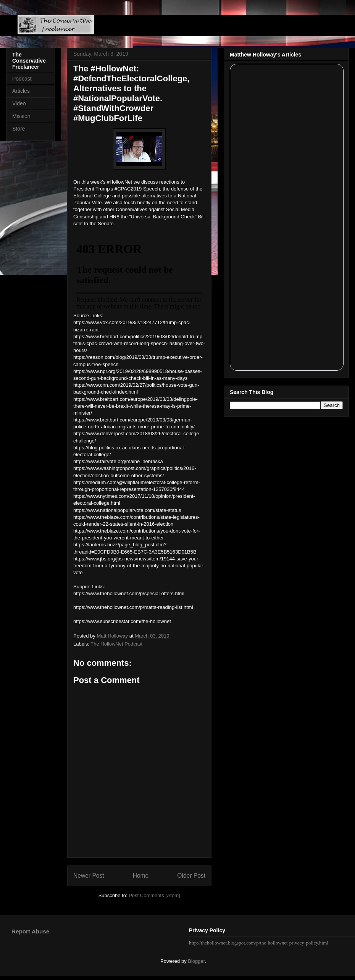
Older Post (191, 876)
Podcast (22, 79)
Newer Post (89, 876)
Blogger (196, 961)
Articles (21, 91)
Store (19, 129)
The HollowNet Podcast (116, 644)
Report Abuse (30, 931)
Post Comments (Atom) (154, 895)
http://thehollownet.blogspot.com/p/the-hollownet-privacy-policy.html (259, 943)
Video (19, 103)
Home (141, 876)
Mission (21, 116)
